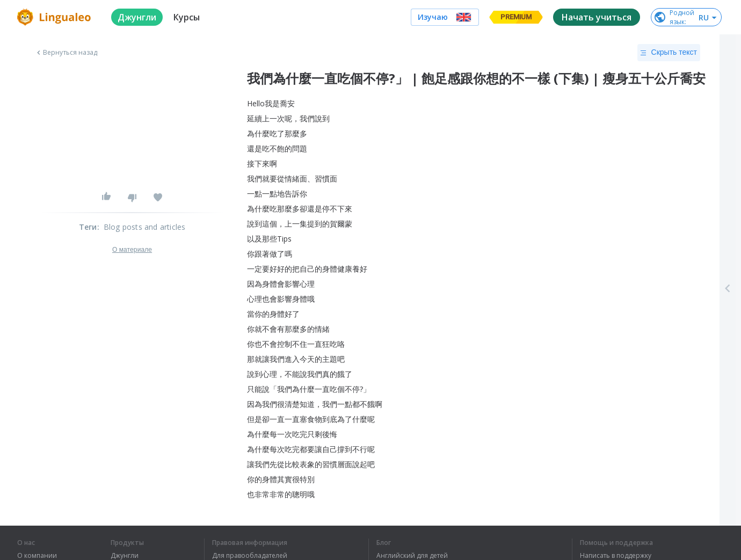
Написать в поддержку (616, 556)
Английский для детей (412, 556)
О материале (132, 250)
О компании (37, 556)
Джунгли (125, 556)
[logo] (56, 17)
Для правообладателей (250, 556)
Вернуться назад (66, 53)
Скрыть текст (669, 53)
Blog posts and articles (145, 227)
